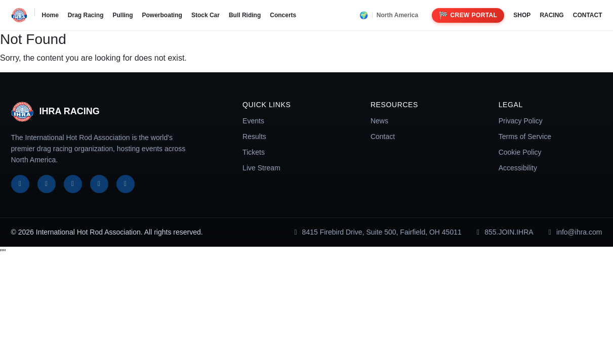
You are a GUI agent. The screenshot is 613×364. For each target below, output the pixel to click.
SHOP (522, 15)
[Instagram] (73, 184)
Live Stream (261, 168)
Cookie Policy (520, 152)
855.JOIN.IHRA (504, 232)
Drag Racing (86, 15)
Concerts (283, 15)
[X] (47, 184)
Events (253, 121)
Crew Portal (468, 15)
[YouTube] (99, 184)
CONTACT (588, 15)
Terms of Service (525, 136)
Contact (383, 136)
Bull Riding (245, 15)
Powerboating (162, 15)
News (379, 121)
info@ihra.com (574, 232)
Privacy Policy (521, 121)
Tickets (254, 152)
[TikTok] (126, 184)
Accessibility (518, 168)
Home (50, 15)
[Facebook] (20, 184)
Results (254, 136)
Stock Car (206, 15)
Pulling (123, 15)
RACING (551, 15)
